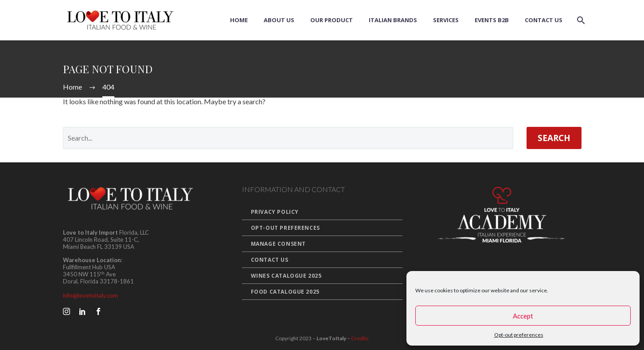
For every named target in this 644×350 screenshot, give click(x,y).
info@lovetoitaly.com (90, 295)
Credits (360, 338)
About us (279, 20)
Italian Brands (393, 20)
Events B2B (492, 20)
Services (446, 20)
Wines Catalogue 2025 (286, 276)
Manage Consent (278, 244)
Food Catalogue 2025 (285, 292)
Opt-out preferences (519, 335)
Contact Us (544, 20)
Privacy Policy (275, 212)
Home (239, 20)
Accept (523, 316)
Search (554, 138)
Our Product (332, 20)
